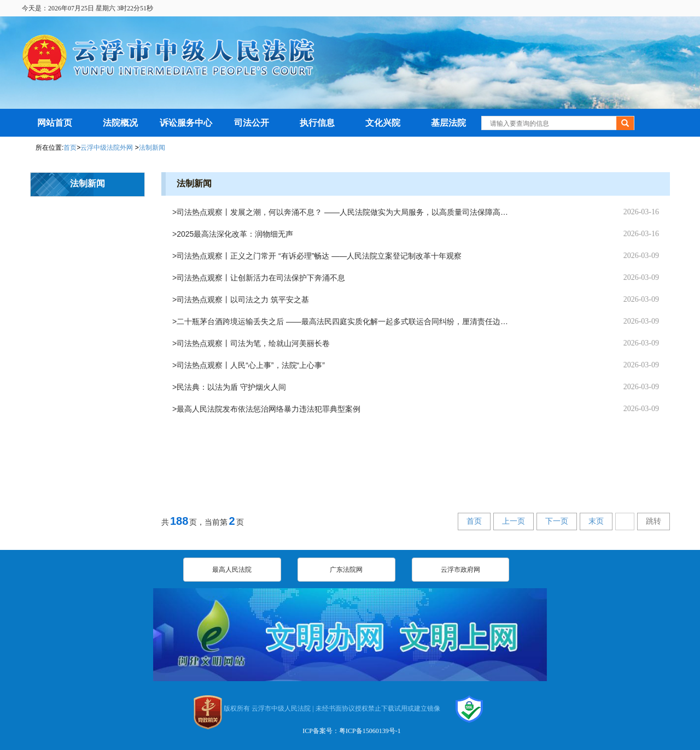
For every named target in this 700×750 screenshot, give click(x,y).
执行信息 (317, 123)
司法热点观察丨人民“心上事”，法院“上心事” (251, 365)
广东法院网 (346, 570)
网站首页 (55, 123)
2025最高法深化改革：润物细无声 (235, 234)
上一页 (514, 521)
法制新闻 (152, 148)
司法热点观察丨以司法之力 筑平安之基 (243, 300)
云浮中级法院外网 (107, 148)
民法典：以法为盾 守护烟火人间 (231, 387)
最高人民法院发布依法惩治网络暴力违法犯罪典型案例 (269, 409)
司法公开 (252, 123)
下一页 (557, 521)
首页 (70, 148)
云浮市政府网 (460, 570)
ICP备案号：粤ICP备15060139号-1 (351, 731)
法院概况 (120, 123)
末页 (596, 521)
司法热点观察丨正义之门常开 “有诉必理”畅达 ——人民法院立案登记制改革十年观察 (319, 256)
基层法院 (448, 123)
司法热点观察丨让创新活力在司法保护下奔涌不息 (261, 278)
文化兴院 (383, 123)
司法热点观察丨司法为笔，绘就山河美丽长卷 (253, 343)
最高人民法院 (232, 570)
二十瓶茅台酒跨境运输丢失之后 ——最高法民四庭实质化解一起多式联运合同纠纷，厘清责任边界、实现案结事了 (345, 321)
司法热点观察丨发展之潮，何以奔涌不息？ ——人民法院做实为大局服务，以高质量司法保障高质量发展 (345, 212)
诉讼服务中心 (186, 123)
